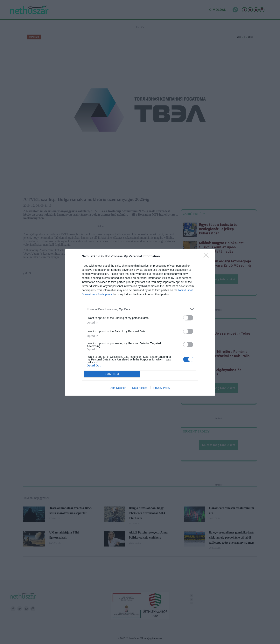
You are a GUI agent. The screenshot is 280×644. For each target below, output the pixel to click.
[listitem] (140, 309)
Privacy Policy (162, 388)
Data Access (140, 388)
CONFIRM (112, 374)
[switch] (188, 318)
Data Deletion (118, 388)
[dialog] (140, 322)
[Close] (207, 257)
